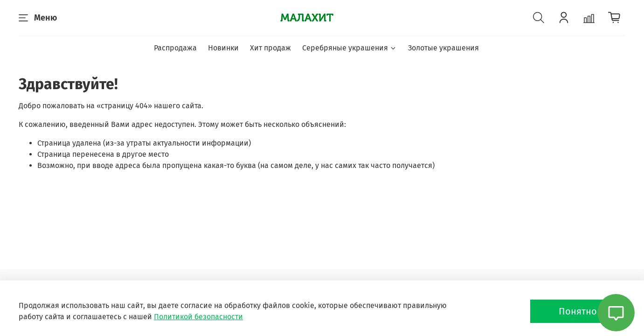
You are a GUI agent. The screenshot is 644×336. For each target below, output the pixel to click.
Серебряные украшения (350, 48)
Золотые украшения (443, 48)
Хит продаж (270, 48)
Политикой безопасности (198, 317)
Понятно (578, 311)
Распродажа (175, 48)
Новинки (223, 48)
